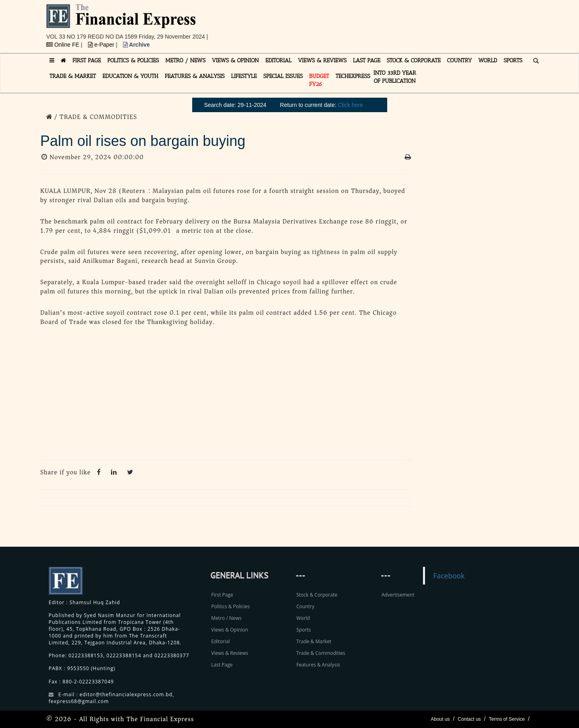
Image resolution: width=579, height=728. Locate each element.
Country (305, 606)
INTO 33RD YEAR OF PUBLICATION (395, 77)
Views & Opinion (230, 630)
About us (440, 719)
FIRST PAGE (87, 60)
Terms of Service (507, 719)
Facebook (449, 576)
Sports (304, 630)
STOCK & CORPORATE (414, 60)
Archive (137, 45)
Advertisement (398, 595)
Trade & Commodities (321, 653)
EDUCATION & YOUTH (130, 76)
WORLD (488, 60)
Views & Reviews (230, 653)
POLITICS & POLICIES (133, 60)
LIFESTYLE (244, 76)
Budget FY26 (319, 80)
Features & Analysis (318, 665)
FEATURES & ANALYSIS (195, 76)
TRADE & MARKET (73, 76)
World (303, 618)
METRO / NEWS (185, 60)
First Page (222, 595)
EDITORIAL (278, 60)
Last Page (222, 665)
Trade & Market (314, 641)
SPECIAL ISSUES (283, 76)
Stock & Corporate (317, 595)
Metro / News (226, 618)
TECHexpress (353, 76)
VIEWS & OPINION (235, 60)
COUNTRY (460, 60)
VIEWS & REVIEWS (322, 60)
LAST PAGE (367, 60)
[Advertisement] (400, 22)
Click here (350, 105)
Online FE (64, 45)
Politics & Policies (230, 606)
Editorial (220, 641)
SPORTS (513, 60)
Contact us (469, 719)
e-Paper (102, 45)
